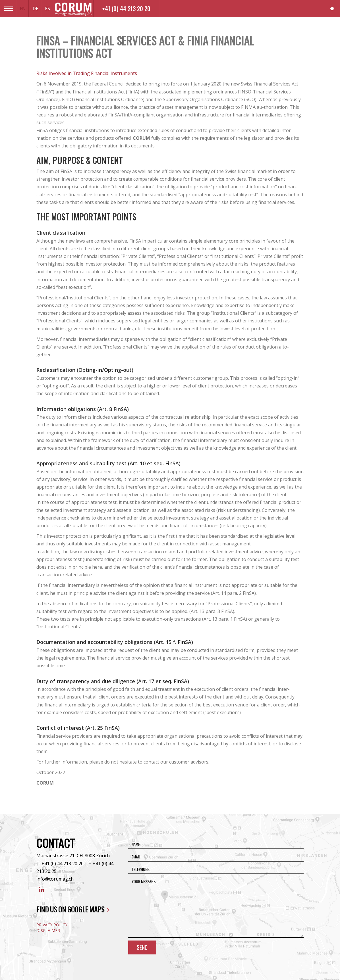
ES (48, 9)
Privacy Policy (52, 925)
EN (23, 9)
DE (35, 9)
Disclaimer (48, 930)
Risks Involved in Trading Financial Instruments (87, 73)
